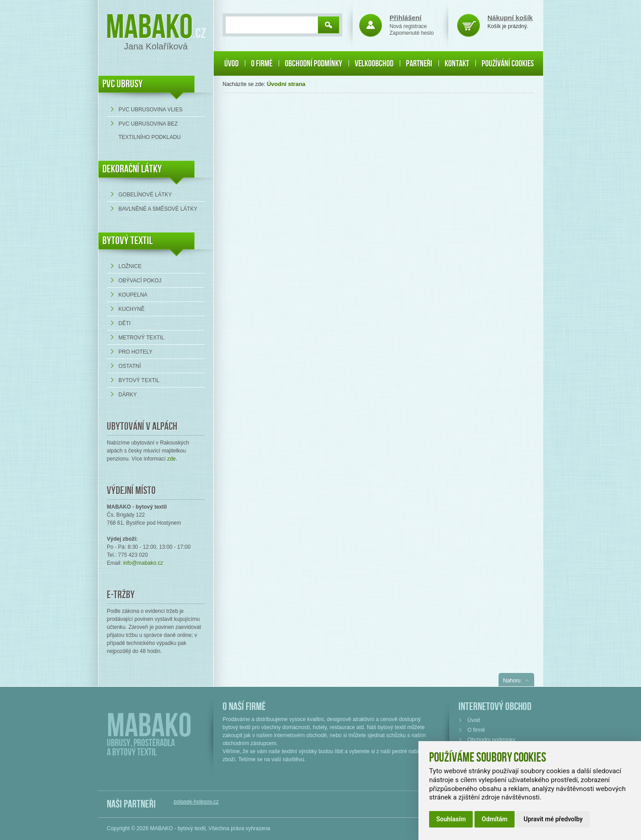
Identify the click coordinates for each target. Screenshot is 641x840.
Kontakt (457, 64)
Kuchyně (132, 309)
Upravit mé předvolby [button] (553, 819)
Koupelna (133, 295)
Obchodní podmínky (314, 64)
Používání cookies (508, 64)
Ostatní (130, 366)
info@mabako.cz (143, 563)
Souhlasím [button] (451, 819)
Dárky (128, 395)
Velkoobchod (374, 64)
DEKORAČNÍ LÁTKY (132, 169)
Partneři (419, 64)
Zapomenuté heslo (412, 33)
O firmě (262, 64)
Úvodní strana (286, 84)
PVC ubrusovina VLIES (150, 110)
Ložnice (130, 266)
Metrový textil (141, 338)
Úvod (231, 64)
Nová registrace (408, 26)
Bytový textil (128, 241)
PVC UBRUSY (123, 84)
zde (171, 459)
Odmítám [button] (495, 819)
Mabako (149, 28)
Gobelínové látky (145, 195)
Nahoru (512, 681)
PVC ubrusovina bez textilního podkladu (150, 130)
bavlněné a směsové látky (158, 209)
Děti (124, 323)
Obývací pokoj (140, 281)
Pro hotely (135, 352)
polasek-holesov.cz (196, 802)
